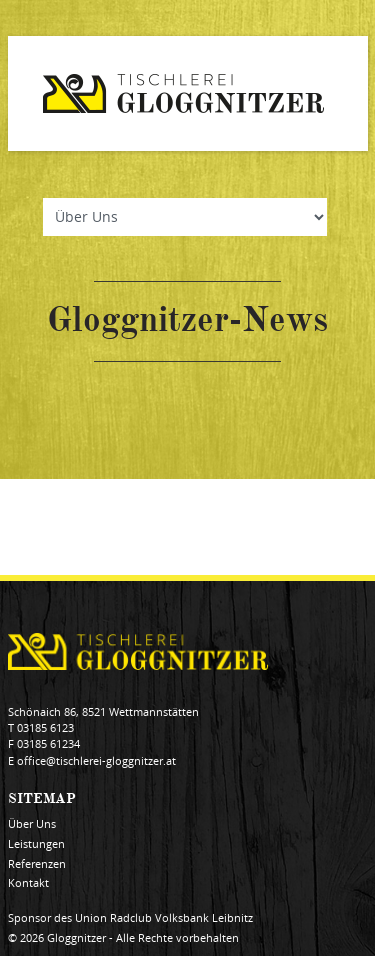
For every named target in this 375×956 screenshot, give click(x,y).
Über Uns (32, 824)
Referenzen (37, 864)
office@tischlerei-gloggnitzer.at (96, 761)
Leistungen (36, 844)
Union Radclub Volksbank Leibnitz (164, 918)
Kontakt (28, 883)
